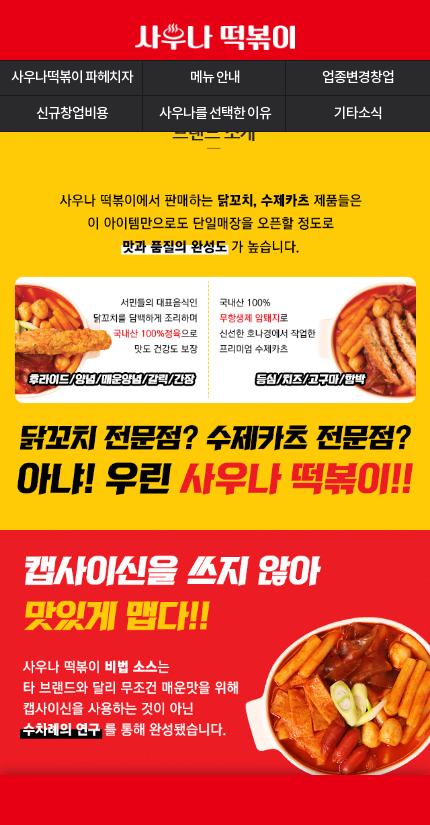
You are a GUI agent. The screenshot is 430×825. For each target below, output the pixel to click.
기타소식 (358, 113)
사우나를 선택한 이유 (215, 113)
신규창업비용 (72, 113)
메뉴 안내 (215, 77)
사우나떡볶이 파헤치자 (72, 77)
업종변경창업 (358, 77)
